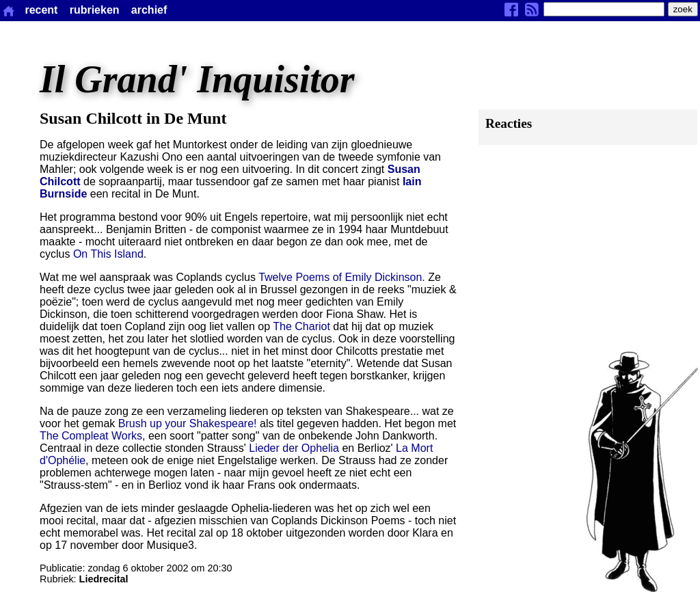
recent (41, 10)
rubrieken (95, 10)
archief (149, 10)
